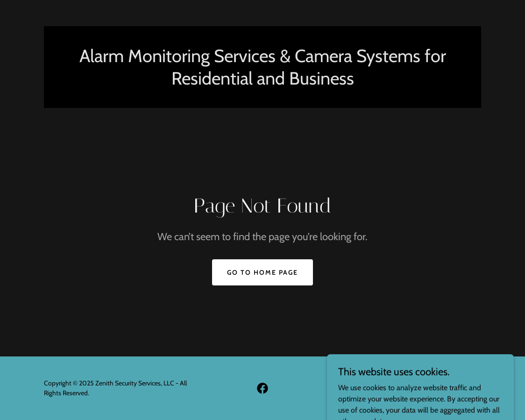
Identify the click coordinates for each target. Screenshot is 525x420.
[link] (262, 388)
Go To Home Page (262, 272)
